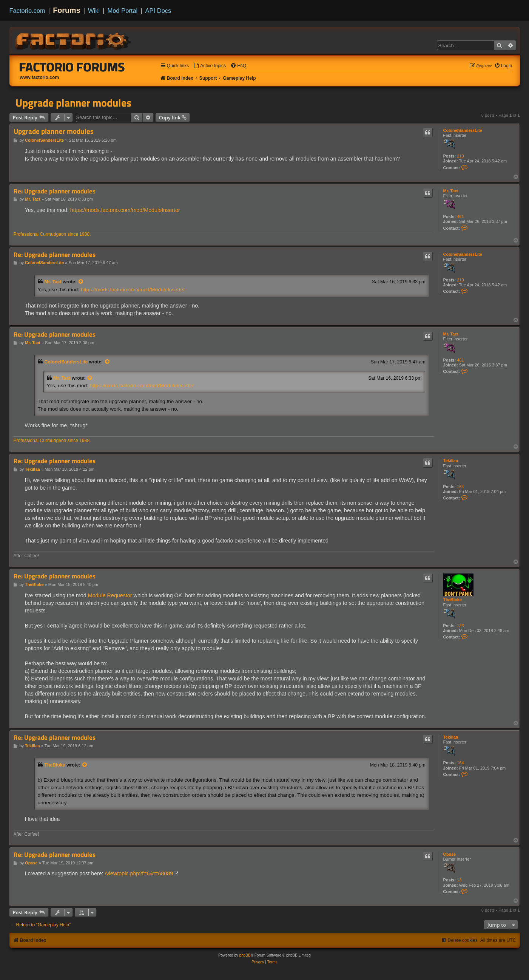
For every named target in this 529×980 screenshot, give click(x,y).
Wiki (94, 11)
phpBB (245, 955)
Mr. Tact (451, 191)
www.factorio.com (40, 77)
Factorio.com (27, 11)
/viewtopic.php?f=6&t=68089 (139, 873)
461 (460, 216)
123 (460, 626)
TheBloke (453, 600)
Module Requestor (110, 595)
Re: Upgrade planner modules (55, 191)
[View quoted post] (81, 282)
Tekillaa (451, 461)
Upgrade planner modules (73, 103)
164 (460, 487)
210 (460, 156)
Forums (67, 10)
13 (459, 880)
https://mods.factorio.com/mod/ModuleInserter (125, 210)
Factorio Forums (72, 67)
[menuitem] (210, 66)
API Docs (158, 11)
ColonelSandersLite (463, 130)
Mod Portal (122, 11)
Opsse (450, 854)
